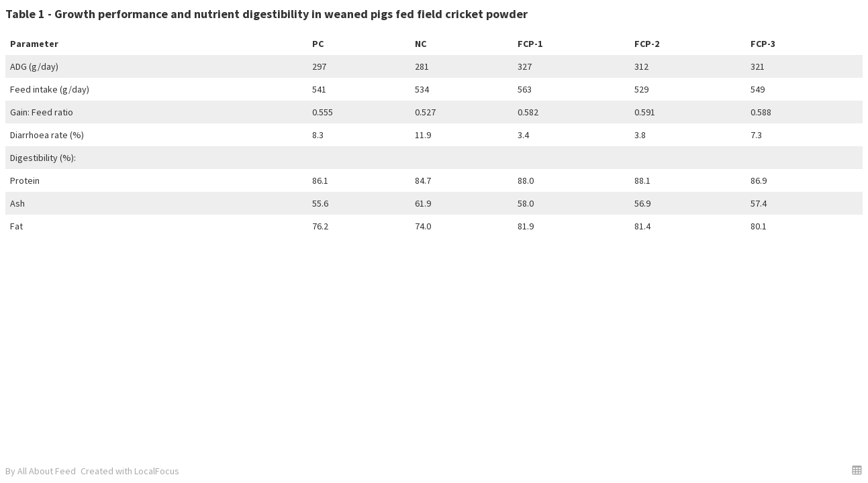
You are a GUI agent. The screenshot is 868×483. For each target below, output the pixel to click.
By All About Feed (41, 471)
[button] (857, 470)
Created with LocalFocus (130, 471)
